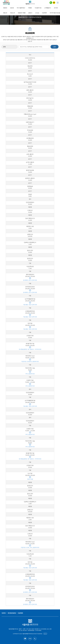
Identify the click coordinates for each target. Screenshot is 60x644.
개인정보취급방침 (12, 613)
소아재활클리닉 (48, 8)
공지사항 (56, 8)
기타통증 (30, 8)
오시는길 (37, 13)
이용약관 (4, 613)
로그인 (45, 634)
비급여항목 (44, 13)
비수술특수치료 (38, 8)
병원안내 (5, 8)
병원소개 (5, 13)
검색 (55, 47)
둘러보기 (30, 13)
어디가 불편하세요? (21, 8)
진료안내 (12, 8)
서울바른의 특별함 (22, 13)
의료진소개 (12, 13)
